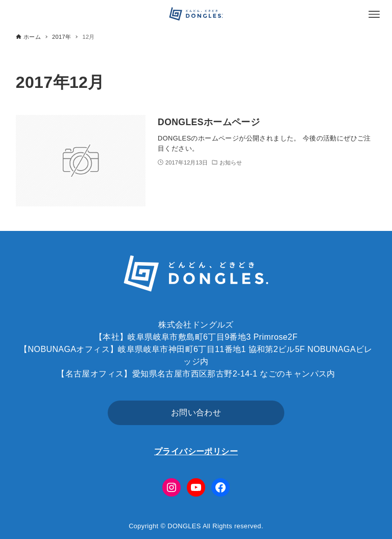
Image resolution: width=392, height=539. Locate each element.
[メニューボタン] (374, 14)
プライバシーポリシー (196, 451)
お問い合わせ (196, 413)
